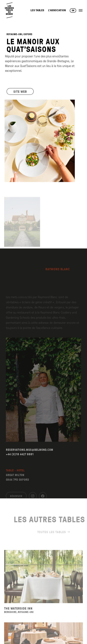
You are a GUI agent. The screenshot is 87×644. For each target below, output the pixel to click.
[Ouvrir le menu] (81, 10)
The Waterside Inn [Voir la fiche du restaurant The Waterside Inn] (18, 615)
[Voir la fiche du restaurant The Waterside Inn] (44, 584)
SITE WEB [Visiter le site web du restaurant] (20, 94)
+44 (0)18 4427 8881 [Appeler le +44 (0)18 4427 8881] (20, 461)
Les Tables (37, 10)
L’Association (57, 10)
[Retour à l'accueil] (10, 10)
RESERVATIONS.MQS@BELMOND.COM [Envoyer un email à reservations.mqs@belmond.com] (30, 457)
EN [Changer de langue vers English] (73, 10)
